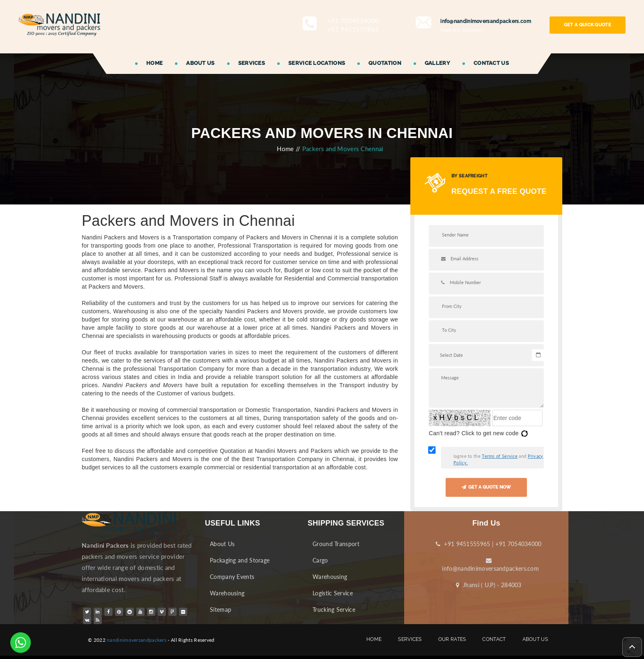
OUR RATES (452, 640)
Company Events (232, 577)
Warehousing (227, 593)
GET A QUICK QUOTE (588, 25)
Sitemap (221, 610)
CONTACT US (491, 63)
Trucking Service (334, 610)
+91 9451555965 (353, 29)
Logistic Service (333, 593)
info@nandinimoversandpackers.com (489, 565)
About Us (222, 544)
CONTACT (494, 640)
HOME (154, 63)
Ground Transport (336, 544)
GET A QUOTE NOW (486, 487)
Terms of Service (500, 456)
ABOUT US (200, 63)
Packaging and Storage (240, 560)
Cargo (320, 560)
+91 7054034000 (353, 21)
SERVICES (252, 63)
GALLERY (437, 63)
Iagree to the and (498, 459)
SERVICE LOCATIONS (317, 63)
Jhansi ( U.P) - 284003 (489, 585)
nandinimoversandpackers (137, 640)
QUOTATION (385, 63)
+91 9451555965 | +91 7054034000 (489, 544)
